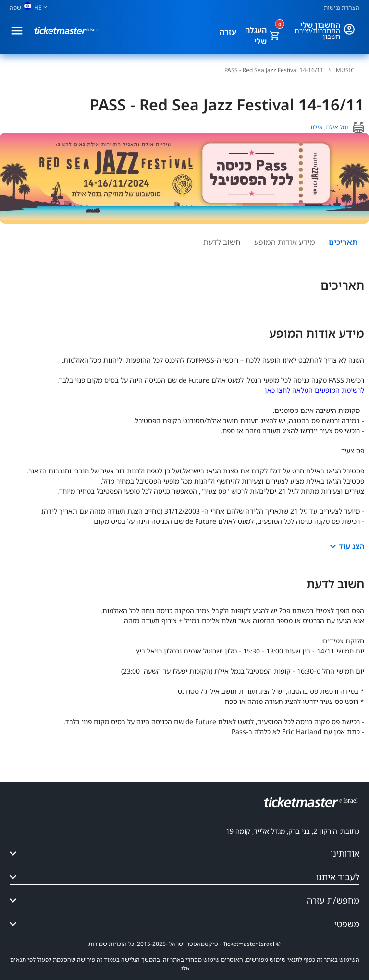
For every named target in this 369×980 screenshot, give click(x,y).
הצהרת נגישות (342, 7)
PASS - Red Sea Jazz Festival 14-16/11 (274, 70)
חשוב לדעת (222, 242)
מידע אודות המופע (285, 242)
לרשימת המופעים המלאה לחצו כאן (314, 390)
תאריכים (343, 242)
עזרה (228, 32)
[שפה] (32, 7)
